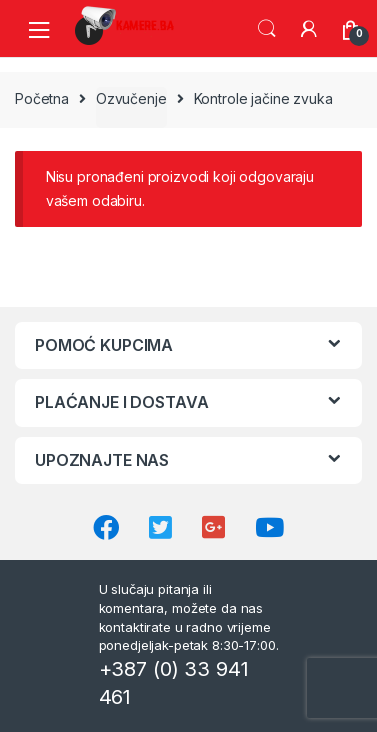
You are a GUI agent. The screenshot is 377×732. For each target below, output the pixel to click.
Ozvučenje (131, 98)
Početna (42, 98)
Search (267, 29)
